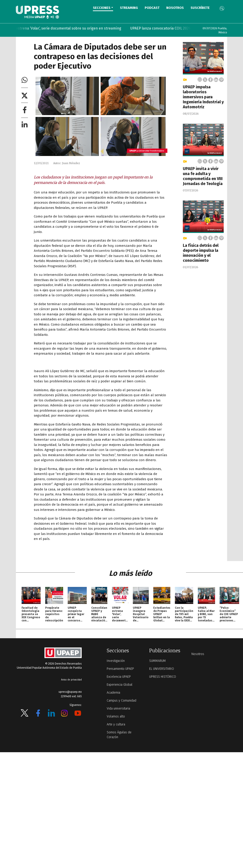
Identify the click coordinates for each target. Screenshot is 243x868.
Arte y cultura (116, 724)
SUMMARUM (157, 661)
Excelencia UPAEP (119, 677)
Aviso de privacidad (71, 680)
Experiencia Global (120, 685)
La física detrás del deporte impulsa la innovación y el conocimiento (201, 253)
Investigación (116, 661)
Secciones (102, 8)
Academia (113, 693)
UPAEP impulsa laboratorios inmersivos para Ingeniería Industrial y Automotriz (203, 97)
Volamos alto (116, 716)
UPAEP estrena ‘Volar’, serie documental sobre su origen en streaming (69, 28)
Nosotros (175, 8)
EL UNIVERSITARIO (162, 669)
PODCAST (152, 8)
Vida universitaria (118, 708)
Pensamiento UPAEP (120, 669)
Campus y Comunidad (121, 701)
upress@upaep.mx (70, 692)
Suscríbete (200, 8)
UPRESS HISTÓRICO (163, 677)
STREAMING (129, 8)
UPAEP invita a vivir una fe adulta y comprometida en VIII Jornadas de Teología (203, 176)
